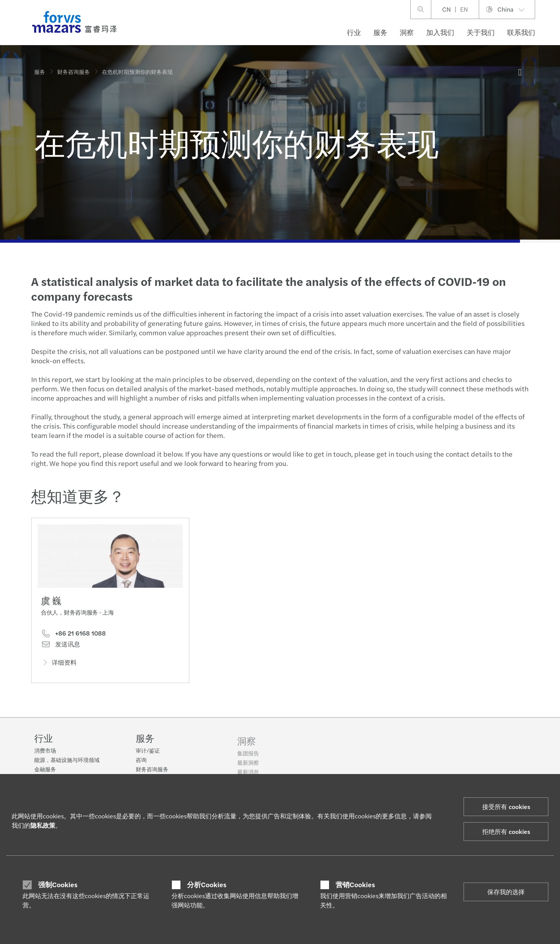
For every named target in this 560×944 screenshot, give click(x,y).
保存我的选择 (506, 892)
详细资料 (59, 664)
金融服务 (45, 769)
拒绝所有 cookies (506, 831)
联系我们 (521, 32)
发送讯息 (60, 646)
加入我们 (440, 32)
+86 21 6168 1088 (73, 635)
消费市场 (45, 751)
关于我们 (481, 32)
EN (464, 9)
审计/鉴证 (148, 755)
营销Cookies (355, 884)
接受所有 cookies (506, 807)
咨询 (141, 765)
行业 (354, 32)
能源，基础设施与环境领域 (67, 760)
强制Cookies (58, 884)
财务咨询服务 (73, 72)
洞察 (407, 32)
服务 (380, 32)
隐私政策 (43, 825)
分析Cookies (207, 884)
